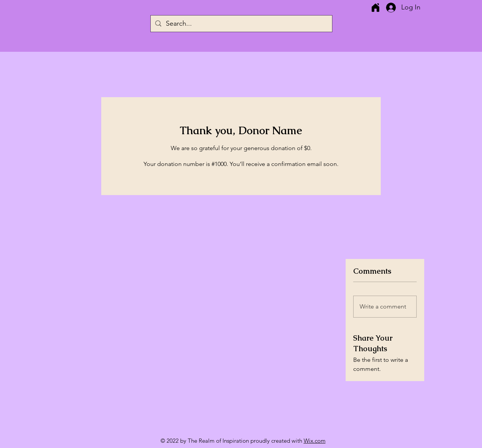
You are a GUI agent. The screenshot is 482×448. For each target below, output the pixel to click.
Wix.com (315, 441)
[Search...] (241, 24)
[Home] (375, 8)
